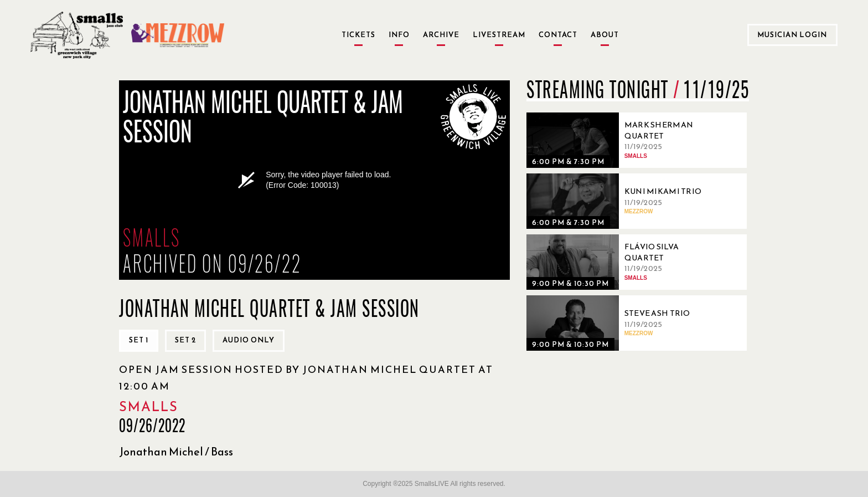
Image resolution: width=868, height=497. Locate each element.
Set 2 (185, 340)
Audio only (249, 340)
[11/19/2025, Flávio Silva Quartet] (621, 262)
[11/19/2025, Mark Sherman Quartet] (621, 140)
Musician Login (792, 35)
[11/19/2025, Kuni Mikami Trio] (621, 201)
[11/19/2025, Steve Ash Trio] (621, 323)
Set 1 (139, 340)
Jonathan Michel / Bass (176, 452)
